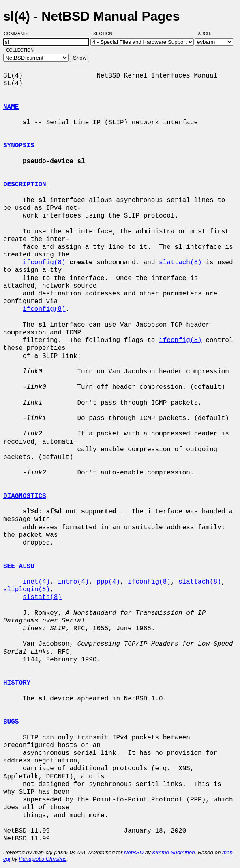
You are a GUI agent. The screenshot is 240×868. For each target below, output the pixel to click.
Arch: (208, 34)
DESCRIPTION (25, 185)
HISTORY (17, 683)
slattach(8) (180, 263)
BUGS (11, 722)
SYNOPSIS (19, 146)
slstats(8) (42, 597)
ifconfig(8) (44, 263)
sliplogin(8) (27, 590)
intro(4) (73, 582)
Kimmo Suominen (173, 852)
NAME (11, 107)
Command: (18, 34)
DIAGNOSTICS (25, 496)
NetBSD (134, 852)
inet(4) (36, 582)
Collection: (20, 50)
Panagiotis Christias (43, 859)
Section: (105, 34)
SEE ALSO (19, 566)
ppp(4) (108, 582)
